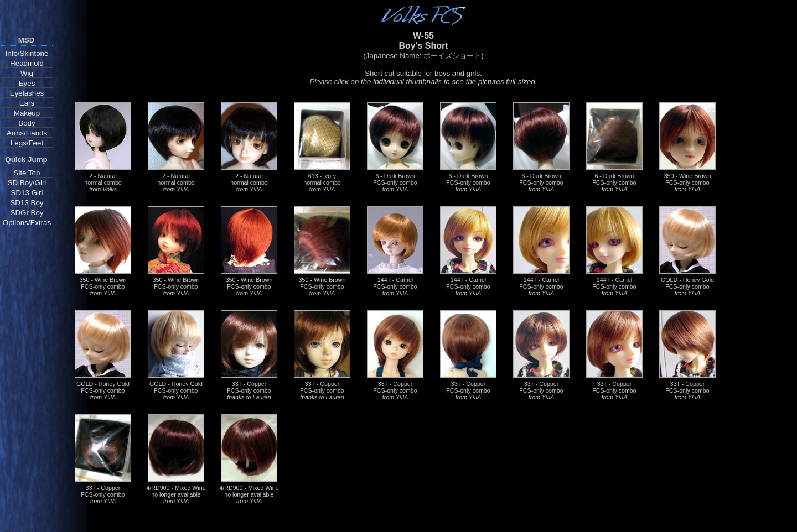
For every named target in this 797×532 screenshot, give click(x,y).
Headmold (27, 63)
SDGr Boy (27, 213)
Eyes (27, 83)
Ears (27, 103)
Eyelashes (27, 93)
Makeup (27, 113)
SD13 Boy (27, 203)
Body (27, 123)
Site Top (27, 173)
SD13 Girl (27, 193)
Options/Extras (27, 223)
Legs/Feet (27, 143)
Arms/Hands (27, 133)
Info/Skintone (27, 53)
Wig (27, 73)
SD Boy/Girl (27, 183)
